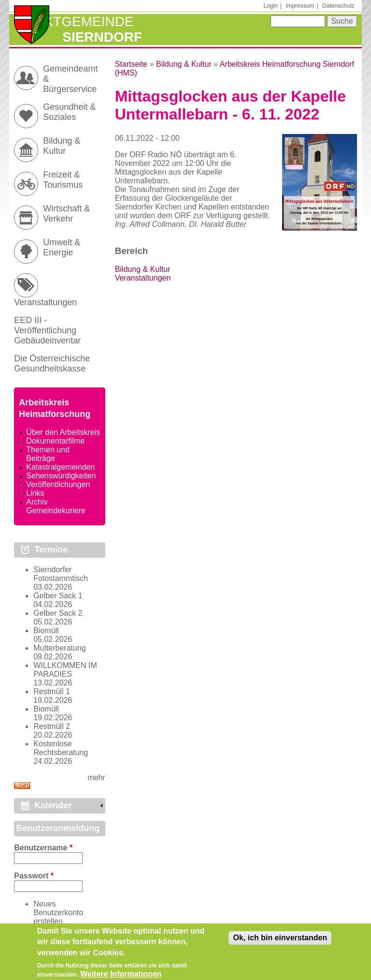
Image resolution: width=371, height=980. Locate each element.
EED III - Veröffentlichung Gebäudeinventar (47, 330)
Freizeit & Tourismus (63, 180)
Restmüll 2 (52, 726)
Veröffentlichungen (58, 484)
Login (270, 6)
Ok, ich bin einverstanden (280, 942)
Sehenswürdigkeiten (61, 476)
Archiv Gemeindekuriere (56, 506)
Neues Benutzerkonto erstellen (58, 913)
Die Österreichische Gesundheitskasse (52, 364)
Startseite (131, 64)
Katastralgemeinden (60, 467)
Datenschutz (338, 6)
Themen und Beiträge (48, 454)
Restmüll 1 (52, 691)
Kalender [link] (53, 805)
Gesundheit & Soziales (69, 112)
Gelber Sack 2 (58, 613)
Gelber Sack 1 (58, 596)
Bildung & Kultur (184, 64)
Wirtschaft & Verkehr (66, 214)
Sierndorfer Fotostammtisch (61, 574)
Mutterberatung (60, 648)
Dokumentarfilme (55, 441)
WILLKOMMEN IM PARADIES (65, 670)
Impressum (300, 6)
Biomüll (46, 631)
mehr (96, 778)
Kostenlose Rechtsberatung (61, 748)
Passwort (34, 876)
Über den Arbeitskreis (63, 432)
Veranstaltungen (143, 278)
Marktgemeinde (74, 22)
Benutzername (43, 848)
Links (35, 493)
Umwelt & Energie (62, 247)
